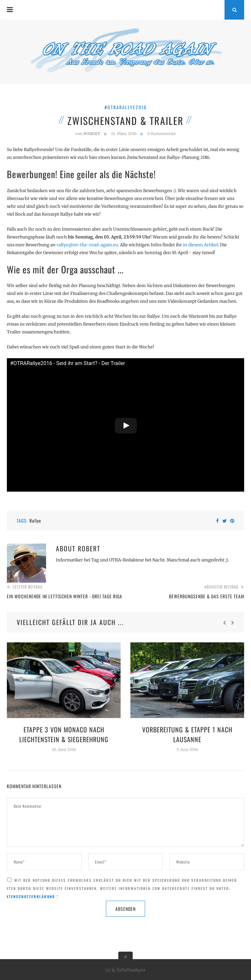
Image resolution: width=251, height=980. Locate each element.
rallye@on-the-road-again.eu (87, 245)
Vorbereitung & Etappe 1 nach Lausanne (187, 734)
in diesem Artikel (201, 245)
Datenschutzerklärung (29, 896)
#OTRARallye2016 (126, 107)
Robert (89, 548)
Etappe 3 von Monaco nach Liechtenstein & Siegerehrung (64, 734)
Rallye (35, 521)
